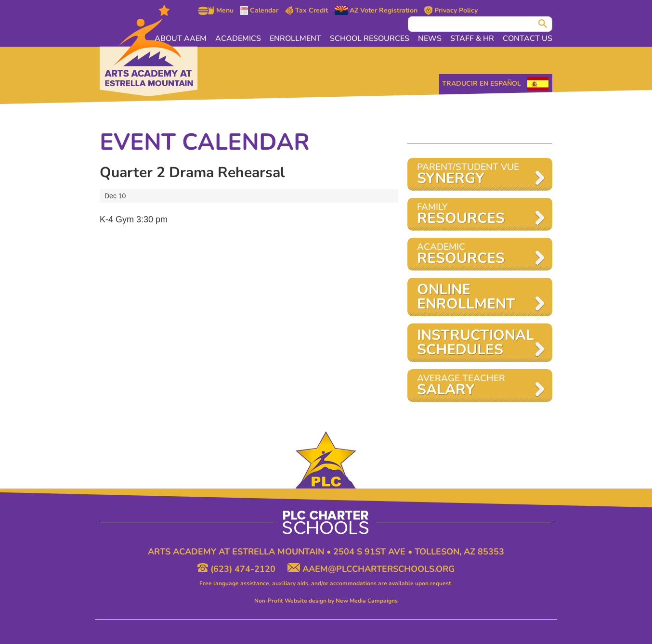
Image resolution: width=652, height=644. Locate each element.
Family (475, 214)
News (430, 39)
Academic (475, 254)
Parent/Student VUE (475, 174)
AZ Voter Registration (376, 11)
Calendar (259, 11)
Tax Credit (307, 11)
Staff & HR (472, 39)
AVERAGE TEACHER (475, 386)
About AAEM (181, 39)
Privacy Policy (451, 11)
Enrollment (295, 39)
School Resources (370, 39)
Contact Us (528, 39)
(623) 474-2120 (238, 569)
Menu (216, 11)
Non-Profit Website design (290, 601)
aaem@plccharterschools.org (371, 569)
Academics (238, 39)
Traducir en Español (482, 84)
